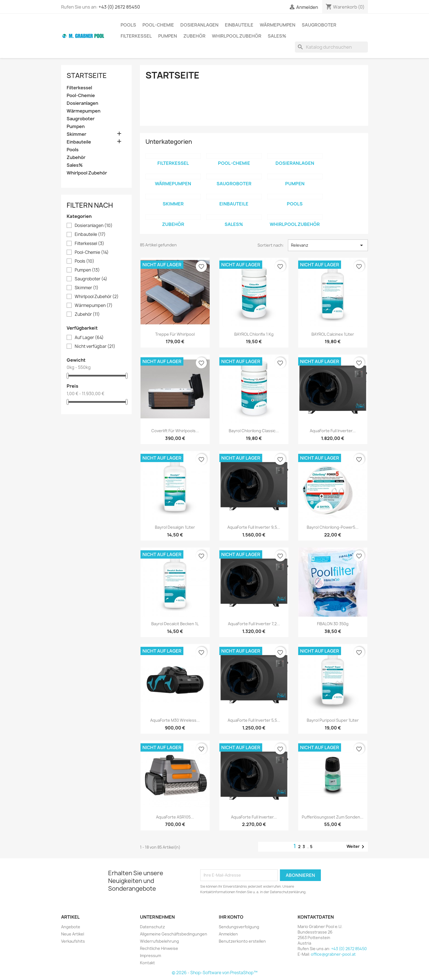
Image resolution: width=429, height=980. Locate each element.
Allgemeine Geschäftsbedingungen (174, 934)
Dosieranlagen (199, 25)
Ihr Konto (231, 917)
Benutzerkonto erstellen (242, 941)
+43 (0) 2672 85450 (119, 7)
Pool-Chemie (158, 25)
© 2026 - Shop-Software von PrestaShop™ (215, 973)
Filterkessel (136, 36)
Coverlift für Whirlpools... (175, 431)
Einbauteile (239, 25)
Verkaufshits (73, 941)
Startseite (87, 75)
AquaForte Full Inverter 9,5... (254, 527)
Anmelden (228, 934)
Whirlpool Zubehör (237, 36)
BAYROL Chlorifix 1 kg (254, 334)
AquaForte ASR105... (175, 817)
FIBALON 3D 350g (333, 624)
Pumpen (168, 36)
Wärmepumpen (278, 25)
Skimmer (76, 134)
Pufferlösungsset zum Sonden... (333, 817)
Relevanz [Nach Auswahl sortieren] (328, 245)
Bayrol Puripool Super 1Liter (333, 720)
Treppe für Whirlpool (175, 334)
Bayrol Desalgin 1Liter (175, 527)
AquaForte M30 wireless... (175, 720)
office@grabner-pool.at (333, 954)
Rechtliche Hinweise (159, 948)
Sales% (277, 36)
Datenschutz (152, 927)
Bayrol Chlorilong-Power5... (333, 527)
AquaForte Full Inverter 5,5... (254, 720)
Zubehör (194, 36)
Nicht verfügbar (95, 346)
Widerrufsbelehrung (159, 941)
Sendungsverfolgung (239, 927)
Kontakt (147, 963)
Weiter (356, 847)
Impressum (150, 956)
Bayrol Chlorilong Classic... (254, 431)
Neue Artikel (73, 934)
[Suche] (331, 47)
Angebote (71, 927)
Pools (128, 25)
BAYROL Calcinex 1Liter (333, 334)
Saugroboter (319, 25)
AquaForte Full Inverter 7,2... (254, 624)
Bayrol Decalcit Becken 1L (175, 624)
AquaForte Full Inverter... (333, 431)
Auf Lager (89, 338)
